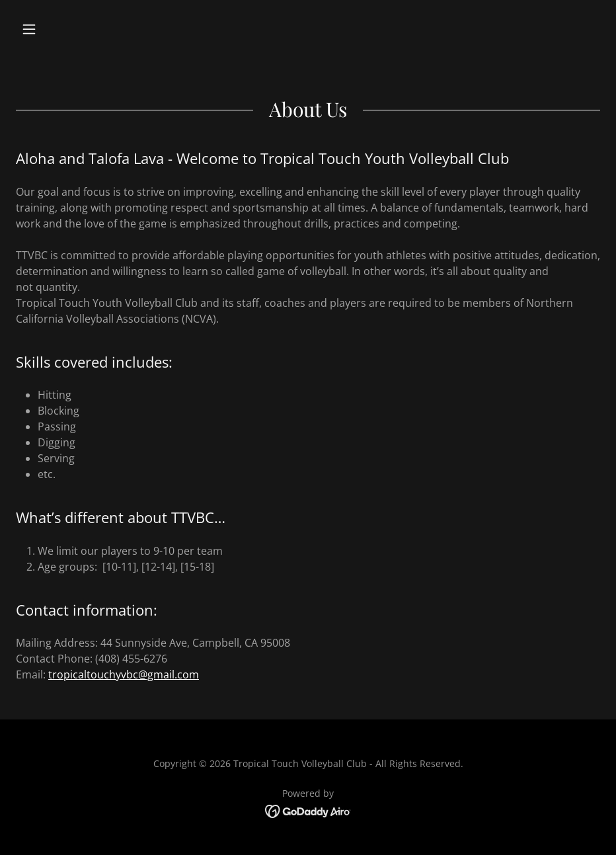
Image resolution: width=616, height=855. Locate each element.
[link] (308, 810)
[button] (60, 29)
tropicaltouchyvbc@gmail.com (124, 674)
